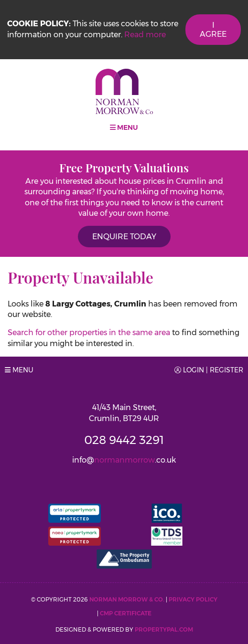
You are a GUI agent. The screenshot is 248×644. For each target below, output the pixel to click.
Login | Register (209, 370)
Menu (124, 127)
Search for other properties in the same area (89, 333)
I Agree (213, 30)
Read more (145, 35)
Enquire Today (124, 237)
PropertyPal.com (164, 629)
